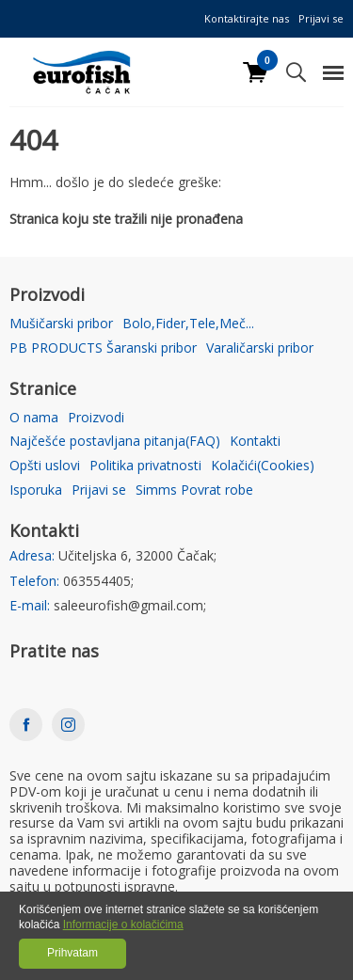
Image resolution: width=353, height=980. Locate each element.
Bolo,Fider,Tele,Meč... (188, 324)
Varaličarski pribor (260, 348)
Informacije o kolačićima (123, 925)
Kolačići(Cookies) (263, 466)
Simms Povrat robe (194, 490)
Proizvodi (96, 418)
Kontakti (255, 442)
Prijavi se (321, 18)
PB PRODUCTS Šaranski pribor (103, 348)
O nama (34, 418)
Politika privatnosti (145, 466)
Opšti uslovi (45, 466)
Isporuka (36, 490)
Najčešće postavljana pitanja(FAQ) (115, 442)
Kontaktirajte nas (247, 18)
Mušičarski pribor (61, 324)
